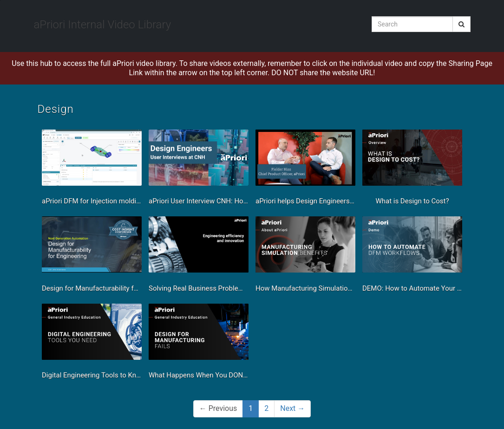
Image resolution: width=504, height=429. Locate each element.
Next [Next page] (292, 408)
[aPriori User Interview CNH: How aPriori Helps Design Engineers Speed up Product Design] (199, 170)
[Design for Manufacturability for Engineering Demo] (92, 257)
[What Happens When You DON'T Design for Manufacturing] (199, 344)
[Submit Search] (461, 24)
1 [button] (251, 408)
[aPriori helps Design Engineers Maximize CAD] (305, 170)
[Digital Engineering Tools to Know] (92, 344)
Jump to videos (0, 0)
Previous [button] (218, 408)
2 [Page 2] (266, 408)
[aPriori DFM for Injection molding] (92, 170)
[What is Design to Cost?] (412, 170)
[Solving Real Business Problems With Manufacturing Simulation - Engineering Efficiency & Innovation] (199, 257)
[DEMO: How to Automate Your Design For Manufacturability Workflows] (412, 257)
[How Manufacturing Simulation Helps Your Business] (305, 257)
